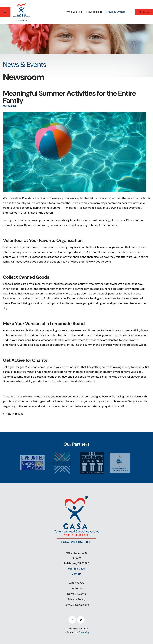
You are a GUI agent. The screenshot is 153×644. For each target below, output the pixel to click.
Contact (77, 574)
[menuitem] (66, 12)
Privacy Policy (77, 599)
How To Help (86, 12)
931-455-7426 (76, 569)
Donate (140, 12)
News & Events (107, 12)
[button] (5, 12)
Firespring (84, 632)
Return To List (14, 414)
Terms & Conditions (77, 605)
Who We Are (66, 12)
